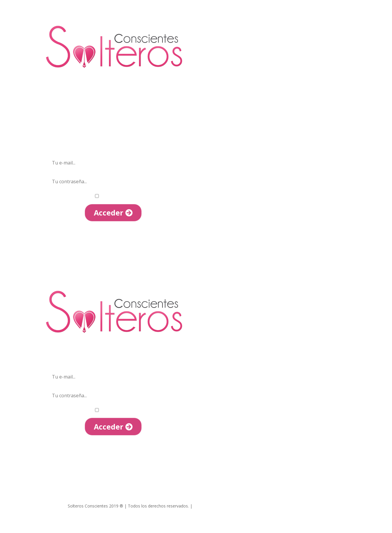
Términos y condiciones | (218, 506)
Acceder (113, 213)
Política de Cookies (306, 506)
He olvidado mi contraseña (113, 231)
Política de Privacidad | (266, 506)
